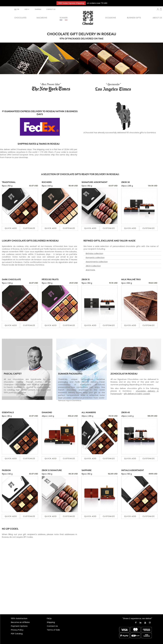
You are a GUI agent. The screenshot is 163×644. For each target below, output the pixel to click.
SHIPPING (38, 9)
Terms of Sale (53, 630)
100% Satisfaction (19, 618)
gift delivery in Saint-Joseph (137, 394)
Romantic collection (95, 257)
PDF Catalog (17, 634)
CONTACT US (51, 9)
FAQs (49, 618)
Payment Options (19, 626)
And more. (91, 270)
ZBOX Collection (93, 266)
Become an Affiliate (20, 622)
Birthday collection (94, 253)
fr (18, 9)
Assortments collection (97, 262)
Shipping (51, 622)
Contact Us (52, 626)
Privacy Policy (17, 630)
